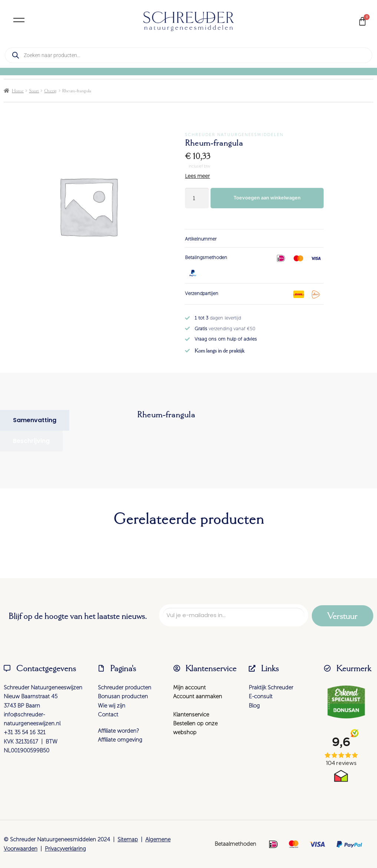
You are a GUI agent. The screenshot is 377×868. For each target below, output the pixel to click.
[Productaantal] (197, 198)
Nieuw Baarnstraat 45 (31, 696)
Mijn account (189, 688)
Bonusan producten (123, 696)
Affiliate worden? (118, 731)
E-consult (261, 696)
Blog (254, 706)
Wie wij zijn (112, 706)
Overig (50, 91)
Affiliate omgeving (120, 740)
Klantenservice (191, 715)
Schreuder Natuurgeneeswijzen (43, 688)
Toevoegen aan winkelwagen (267, 198)
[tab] (35, 420)
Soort (34, 91)
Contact (108, 715)
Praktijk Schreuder (271, 688)
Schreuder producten (125, 688)
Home (18, 91)
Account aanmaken (198, 696)
